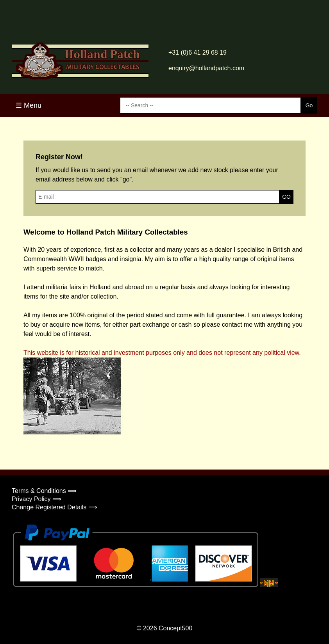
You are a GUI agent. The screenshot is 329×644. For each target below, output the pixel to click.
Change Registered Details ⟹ (55, 507)
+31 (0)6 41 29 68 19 (198, 52)
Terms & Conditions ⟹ (44, 491)
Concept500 (175, 628)
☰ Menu (29, 105)
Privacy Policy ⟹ (37, 499)
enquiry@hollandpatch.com (206, 68)
